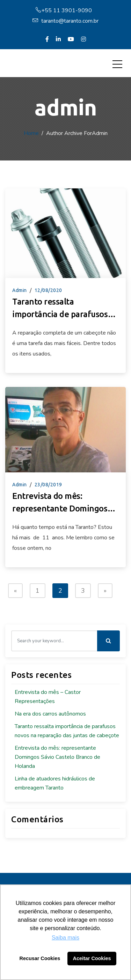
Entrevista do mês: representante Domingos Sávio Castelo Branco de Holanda (60, 503)
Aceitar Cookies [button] (92, 958)
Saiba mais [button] (65, 938)
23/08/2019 (48, 485)
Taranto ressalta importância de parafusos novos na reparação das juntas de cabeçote (60, 309)
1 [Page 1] (38, 591)
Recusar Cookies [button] (40, 958)
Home (31, 133)
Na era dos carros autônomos (50, 714)
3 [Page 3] (83, 591)
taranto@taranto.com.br (65, 21)
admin (20, 290)
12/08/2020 (48, 290)
